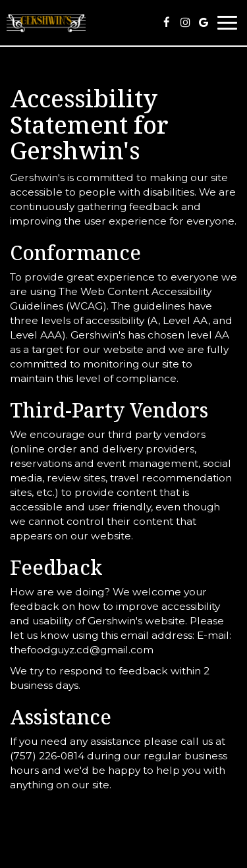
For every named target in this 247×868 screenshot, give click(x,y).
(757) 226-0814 (47, 756)
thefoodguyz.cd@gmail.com (82, 650)
